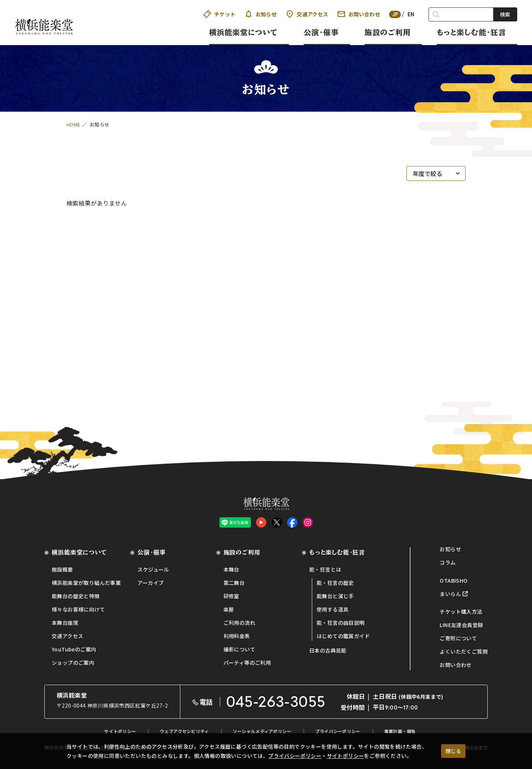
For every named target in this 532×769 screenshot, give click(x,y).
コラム (448, 562)
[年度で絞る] (436, 173)
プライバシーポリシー (295, 756)
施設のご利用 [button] (388, 32)
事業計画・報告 (400, 731)
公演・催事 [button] (321, 32)
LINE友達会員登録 (461, 625)
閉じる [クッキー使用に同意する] (453, 751)
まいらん (450, 594)
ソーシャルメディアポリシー (262, 731)
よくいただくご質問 (464, 651)
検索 (505, 14)
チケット (219, 14)
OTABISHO (453, 580)
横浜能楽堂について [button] (243, 32)
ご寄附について (458, 638)
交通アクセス (307, 14)
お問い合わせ (359, 14)
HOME (74, 124)
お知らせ (261, 14)
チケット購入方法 (461, 612)
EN (411, 14)
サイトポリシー (346, 756)
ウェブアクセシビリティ (184, 731)
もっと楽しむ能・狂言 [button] (471, 32)
